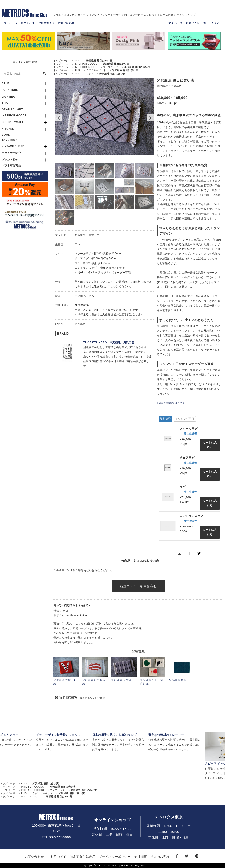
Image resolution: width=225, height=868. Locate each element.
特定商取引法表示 (83, 857)
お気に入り (193, 23)
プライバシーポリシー (115, 857)
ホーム (8, 23)
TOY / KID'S (10, 140)
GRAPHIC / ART (12, 109)
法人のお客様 (160, 857)
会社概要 (141, 857)
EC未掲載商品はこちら (171, 403)
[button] (150, 118)
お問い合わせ (66, 23)
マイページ (175, 23)
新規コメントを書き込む (138, 586)
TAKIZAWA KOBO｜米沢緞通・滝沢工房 (109, 342)
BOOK (6, 135)
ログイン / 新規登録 (25, 62)
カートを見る (211, 23)
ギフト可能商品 (11, 166)
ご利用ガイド (46, 23)
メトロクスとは (25, 23)
